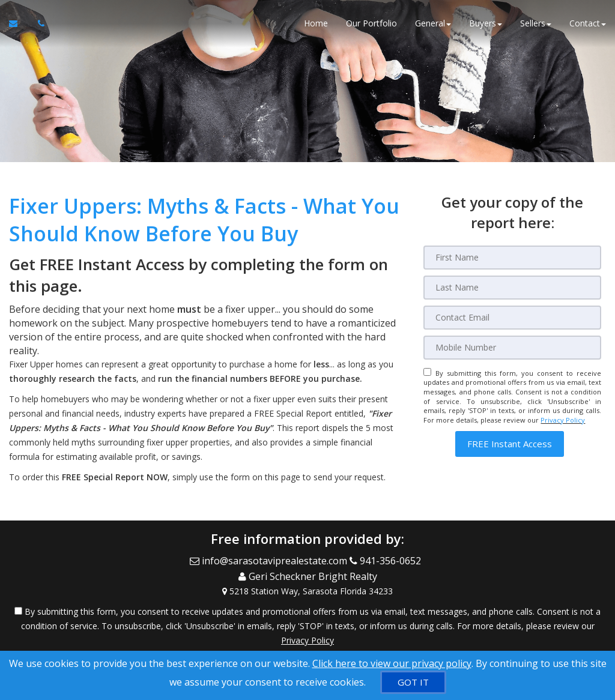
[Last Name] (512, 288)
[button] (510, 444)
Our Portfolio (371, 24)
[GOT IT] (413, 682)
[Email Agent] (19, 24)
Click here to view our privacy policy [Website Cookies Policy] (392, 663)
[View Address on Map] (307, 588)
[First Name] (512, 258)
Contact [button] (588, 24)
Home (316, 24)
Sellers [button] (536, 24)
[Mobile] (512, 348)
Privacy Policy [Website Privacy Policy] (563, 420)
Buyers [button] (486, 24)
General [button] (433, 24)
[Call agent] (38, 24)
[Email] (512, 318)
